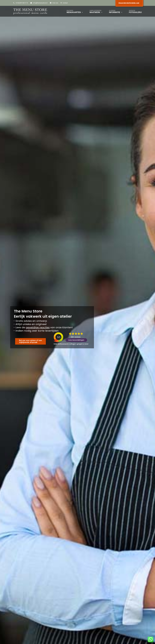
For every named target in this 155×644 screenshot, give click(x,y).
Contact (65, 3)
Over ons (55, 3)
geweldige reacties (38, 327)
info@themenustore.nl (40, 3)
